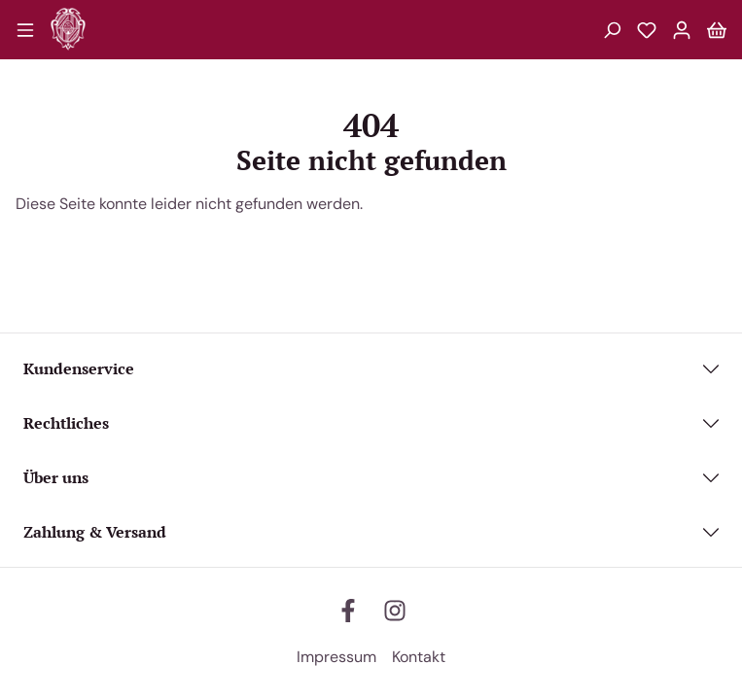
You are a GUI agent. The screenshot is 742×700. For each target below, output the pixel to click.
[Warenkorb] (717, 29)
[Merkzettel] (647, 29)
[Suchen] (612, 29)
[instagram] (395, 611)
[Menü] (25, 29)
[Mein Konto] (682, 29)
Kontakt (419, 657)
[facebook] (348, 611)
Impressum (336, 657)
